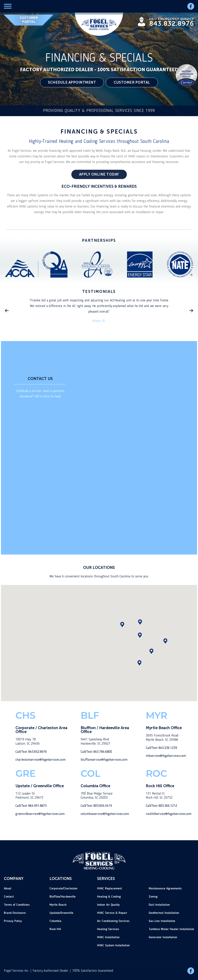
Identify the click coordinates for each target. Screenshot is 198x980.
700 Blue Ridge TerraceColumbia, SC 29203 (97, 796)
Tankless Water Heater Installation (171, 929)
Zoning (153, 897)
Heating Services (108, 929)
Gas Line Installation (162, 921)
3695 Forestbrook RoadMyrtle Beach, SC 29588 (162, 738)
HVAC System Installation (113, 946)
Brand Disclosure (15, 913)
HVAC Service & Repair (112, 913)
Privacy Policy (13, 921)
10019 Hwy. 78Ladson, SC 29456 (28, 742)
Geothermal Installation (164, 913)
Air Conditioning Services (113, 921)
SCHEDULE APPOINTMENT (72, 82)
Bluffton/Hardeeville (63, 897)
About (8, 889)
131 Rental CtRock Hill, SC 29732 (159, 796)
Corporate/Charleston (63, 889)
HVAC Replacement (109, 889)
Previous (7, 311)
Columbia (55, 921)
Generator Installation (163, 937)
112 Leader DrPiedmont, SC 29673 (29, 796)
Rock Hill (55, 929)
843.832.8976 (172, 24)
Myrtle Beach (58, 905)
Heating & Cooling (109, 897)
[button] (151, 651)
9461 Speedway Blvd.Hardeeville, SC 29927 (95, 742)
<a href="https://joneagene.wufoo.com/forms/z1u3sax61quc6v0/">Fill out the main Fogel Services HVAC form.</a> (138, 448)
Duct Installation (159, 905)
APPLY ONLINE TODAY (99, 174)
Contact (9, 897)
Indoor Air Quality (108, 905)
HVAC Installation (108, 937)
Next (191, 311)
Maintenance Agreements (165, 889)
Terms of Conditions (17, 905)
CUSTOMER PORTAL (29, 20)
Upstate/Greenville (61, 913)
